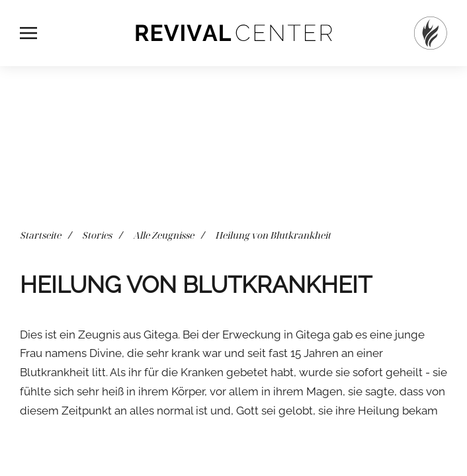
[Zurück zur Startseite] (233, 33)
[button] (28, 33)
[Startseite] (431, 33)
